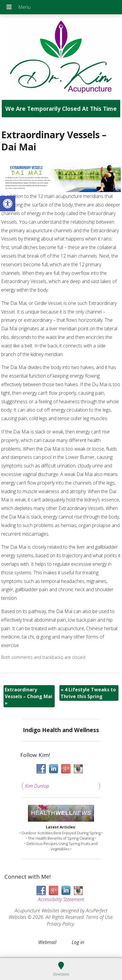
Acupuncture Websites (37, 911)
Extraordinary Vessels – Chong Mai (29, 696)
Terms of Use (99, 917)
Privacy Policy (60, 924)
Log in (78, 942)
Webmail (47, 942)
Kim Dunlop (37, 786)
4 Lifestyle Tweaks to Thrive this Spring (88, 693)
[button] (8, 204)
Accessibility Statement (61, 899)
